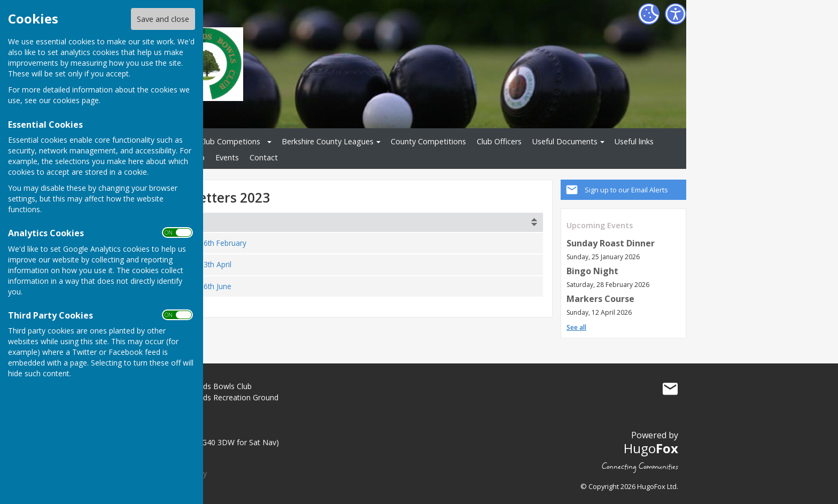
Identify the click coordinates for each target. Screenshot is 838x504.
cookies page (76, 100)
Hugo (651, 448)
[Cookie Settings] (649, 14)
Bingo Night (592, 271)
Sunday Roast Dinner (611, 243)
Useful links (634, 141)
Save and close (163, 19)
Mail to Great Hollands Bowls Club (670, 389)
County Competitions (428, 141)
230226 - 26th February (207, 243)
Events (227, 157)
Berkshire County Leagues (328, 141)
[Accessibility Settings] (676, 14)
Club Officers (499, 141)
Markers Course (600, 299)
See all (576, 327)
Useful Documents (565, 141)
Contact (264, 157)
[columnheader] (352, 222)
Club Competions (230, 141)
